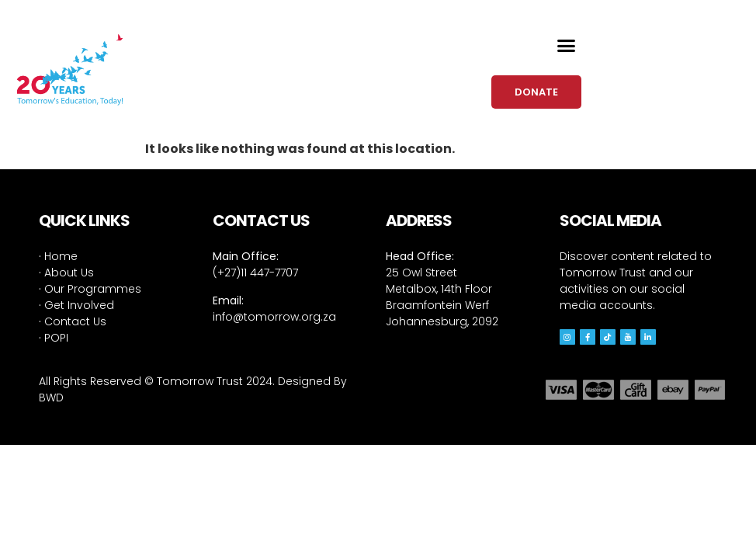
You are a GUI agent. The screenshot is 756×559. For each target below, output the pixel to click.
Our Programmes (90, 289)
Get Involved (76, 305)
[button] (567, 46)
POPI (54, 338)
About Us (66, 273)
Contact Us (73, 321)
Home (58, 256)
